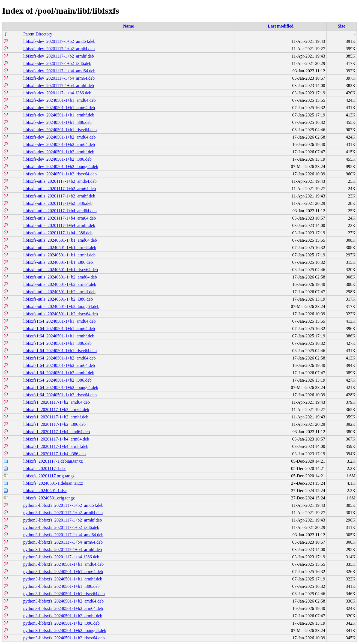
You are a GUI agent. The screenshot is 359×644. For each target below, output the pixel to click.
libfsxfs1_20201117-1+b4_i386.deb (54, 454)
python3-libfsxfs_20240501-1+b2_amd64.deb (63, 601)
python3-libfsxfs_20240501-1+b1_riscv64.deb (64, 594)
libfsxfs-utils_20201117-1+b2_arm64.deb (59, 189)
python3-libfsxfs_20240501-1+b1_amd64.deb (63, 564)
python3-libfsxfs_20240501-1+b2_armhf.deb (63, 616)
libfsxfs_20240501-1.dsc (45, 491)
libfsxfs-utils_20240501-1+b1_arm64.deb (60, 248)
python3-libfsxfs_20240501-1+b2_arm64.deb (63, 608)
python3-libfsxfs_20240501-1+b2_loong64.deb (65, 630)
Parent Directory (38, 34)
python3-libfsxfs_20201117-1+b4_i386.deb (61, 557)
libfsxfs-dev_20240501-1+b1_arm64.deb (59, 108)
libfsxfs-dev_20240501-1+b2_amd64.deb (59, 137)
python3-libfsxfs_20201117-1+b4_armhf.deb (62, 549)
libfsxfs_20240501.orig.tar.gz (49, 498)
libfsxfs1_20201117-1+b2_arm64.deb (56, 410)
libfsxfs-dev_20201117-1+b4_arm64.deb (59, 78)
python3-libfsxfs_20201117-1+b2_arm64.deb (63, 513)
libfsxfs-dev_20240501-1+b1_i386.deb (57, 122)
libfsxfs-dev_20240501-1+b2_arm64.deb (59, 144)
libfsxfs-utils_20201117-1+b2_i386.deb (58, 203)
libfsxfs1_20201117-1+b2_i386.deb (54, 424)
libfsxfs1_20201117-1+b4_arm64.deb (56, 439)
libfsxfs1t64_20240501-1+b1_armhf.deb (59, 336)
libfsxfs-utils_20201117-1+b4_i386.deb (58, 233)
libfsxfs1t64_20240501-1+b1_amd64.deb (59, 321)
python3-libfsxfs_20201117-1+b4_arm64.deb (63, 542)
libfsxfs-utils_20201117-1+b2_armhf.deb (59, 196)
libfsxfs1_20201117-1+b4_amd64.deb (56, 432)
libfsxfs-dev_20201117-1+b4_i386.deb (57, 93)
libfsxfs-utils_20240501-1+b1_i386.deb (58, 262)
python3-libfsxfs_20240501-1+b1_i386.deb (61, 586)
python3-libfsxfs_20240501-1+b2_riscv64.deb (64, 638)
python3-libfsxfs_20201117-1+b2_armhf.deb (62, 520)
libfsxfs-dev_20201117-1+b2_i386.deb (57, 63)
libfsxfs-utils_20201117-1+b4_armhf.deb (59, 225)
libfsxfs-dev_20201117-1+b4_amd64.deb (59, 71)
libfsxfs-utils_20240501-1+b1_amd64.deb (60, 240)
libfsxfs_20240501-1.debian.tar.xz (53, 483)
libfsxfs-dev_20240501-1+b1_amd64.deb (59, 100)
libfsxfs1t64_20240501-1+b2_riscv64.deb (60, 395)
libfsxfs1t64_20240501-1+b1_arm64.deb (59, 329)
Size (342, 26)
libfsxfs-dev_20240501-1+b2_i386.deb (57, 159)
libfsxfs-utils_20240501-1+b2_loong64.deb (61, 306)
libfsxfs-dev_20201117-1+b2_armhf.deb (59, 56)
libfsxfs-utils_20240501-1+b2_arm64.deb (60, 284)
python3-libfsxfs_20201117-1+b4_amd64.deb (63, 535)
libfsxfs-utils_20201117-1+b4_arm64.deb (59, 218)
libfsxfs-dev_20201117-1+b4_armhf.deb (59, 86)
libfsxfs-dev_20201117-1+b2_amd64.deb (59, 41)
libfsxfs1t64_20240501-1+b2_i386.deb (57, 380)
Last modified (281, 26)
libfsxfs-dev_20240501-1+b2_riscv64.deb (60, 174)
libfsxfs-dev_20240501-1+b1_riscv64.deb (60, 130)
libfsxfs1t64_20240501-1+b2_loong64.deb (61, 387)
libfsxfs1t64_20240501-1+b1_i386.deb (57, 343)
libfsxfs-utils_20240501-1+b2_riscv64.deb (60, 314)
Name (128, 26)
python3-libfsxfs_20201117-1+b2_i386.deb (61, 527)
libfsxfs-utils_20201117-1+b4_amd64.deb (60, 211)
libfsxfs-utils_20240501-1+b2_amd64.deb (60, 277)
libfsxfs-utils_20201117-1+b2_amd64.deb (60, 181)
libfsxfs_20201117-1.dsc (45, 468)
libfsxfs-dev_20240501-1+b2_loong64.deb (61, 167)
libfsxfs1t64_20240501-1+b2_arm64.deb (59, 365)
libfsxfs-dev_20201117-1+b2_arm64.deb (59, 49)
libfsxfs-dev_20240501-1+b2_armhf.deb (59, 152)
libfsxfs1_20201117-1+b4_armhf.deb (56, 446)
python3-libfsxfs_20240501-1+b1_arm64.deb (63, 572)
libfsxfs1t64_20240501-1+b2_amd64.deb (59, 358)
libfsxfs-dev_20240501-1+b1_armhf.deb (59, 115)
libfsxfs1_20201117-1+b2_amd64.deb (56, 402)
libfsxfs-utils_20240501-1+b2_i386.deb (58, 299)
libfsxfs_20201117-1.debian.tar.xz (53, 461)
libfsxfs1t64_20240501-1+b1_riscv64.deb (60, 351)
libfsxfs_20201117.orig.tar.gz (49, 476)
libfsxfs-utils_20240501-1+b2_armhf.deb (59, 292)
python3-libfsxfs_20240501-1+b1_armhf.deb (63, 579)
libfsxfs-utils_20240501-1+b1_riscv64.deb (60, 270)
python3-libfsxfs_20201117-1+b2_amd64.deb (63, 505)
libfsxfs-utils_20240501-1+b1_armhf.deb (59, 255)
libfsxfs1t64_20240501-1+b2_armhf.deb (59, 373)
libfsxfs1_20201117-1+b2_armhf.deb (56, 417)
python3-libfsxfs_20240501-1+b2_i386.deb (61, 623)
